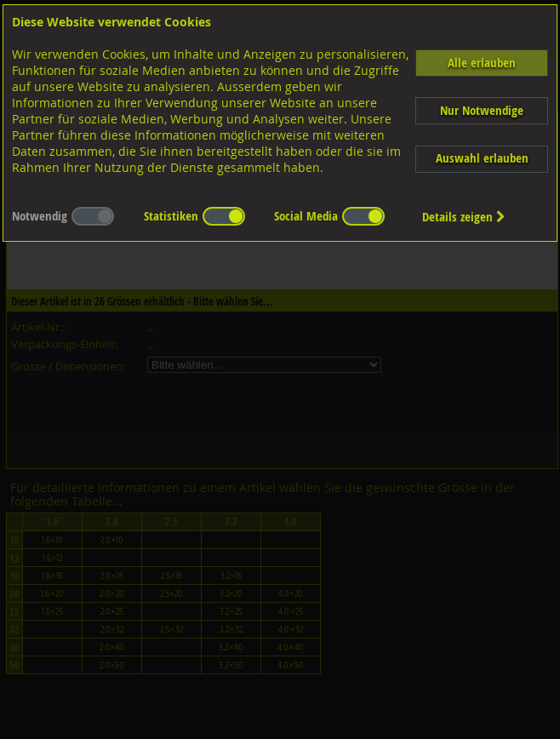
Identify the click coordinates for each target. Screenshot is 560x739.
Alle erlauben (482, 63)
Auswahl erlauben (482, 158)
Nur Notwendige (482, 110)
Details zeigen (464, 217)
